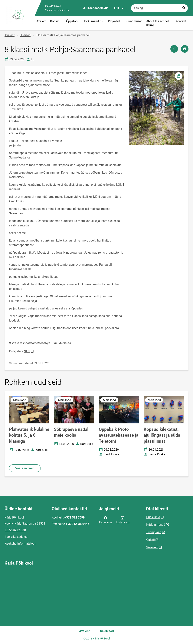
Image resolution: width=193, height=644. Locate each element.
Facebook (106, 520)
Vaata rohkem (25, 468)
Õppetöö (73, 23)
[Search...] (184, 8)
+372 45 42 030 (15, 530)
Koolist (56, 23)
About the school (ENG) (159, 23)
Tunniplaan (154, 532)
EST (119, 8)
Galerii (150, 540)
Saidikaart (107, 631)
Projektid (115, 23)
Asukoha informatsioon (21, 544)
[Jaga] (174, 49)
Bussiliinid (153, 517)
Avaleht (41, 21)
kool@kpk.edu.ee (16, 537)
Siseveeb (152, 547)
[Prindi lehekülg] (185, 49)
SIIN (29, 351)
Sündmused (134, 21)
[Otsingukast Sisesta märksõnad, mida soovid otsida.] (159, 8)
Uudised (25, 35)
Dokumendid (94, 23)
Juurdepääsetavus (96, 8)
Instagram (123, 520)
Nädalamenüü (156, 525)
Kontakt (181, 21)
